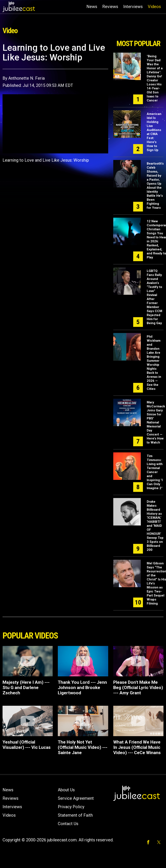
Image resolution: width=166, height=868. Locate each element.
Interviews (133, 7)
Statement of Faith (75, 815)
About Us (66, 790)
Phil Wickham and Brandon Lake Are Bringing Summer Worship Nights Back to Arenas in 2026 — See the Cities (154, 363)
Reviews (110, 7)
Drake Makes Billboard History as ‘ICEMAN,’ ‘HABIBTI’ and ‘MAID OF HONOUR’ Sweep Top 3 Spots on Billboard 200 (155, 526)
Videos (154, 7)
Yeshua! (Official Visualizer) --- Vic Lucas (27, 745)
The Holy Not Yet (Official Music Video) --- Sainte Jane (83, 747)
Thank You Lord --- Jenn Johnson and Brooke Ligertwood (82, 688)
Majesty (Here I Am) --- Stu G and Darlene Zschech (26, 688)
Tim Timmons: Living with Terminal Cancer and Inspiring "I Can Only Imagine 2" (155, 472)
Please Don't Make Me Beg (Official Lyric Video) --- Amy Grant (138, 688)
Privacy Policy (71, 807)
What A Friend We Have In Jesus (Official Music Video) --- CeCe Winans (137, 747)
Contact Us (68, 824)
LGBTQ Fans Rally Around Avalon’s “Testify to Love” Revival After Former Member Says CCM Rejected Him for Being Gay (154, 297)
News (92, 7)
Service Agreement (76, 798)
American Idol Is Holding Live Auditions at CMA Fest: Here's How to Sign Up (154, 132)
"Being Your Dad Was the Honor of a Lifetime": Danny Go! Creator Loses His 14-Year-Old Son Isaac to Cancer (155, 78)
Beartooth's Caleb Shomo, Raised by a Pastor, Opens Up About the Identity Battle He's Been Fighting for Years (155, 186)
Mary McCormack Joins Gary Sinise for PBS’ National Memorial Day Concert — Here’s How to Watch (156, 422)
